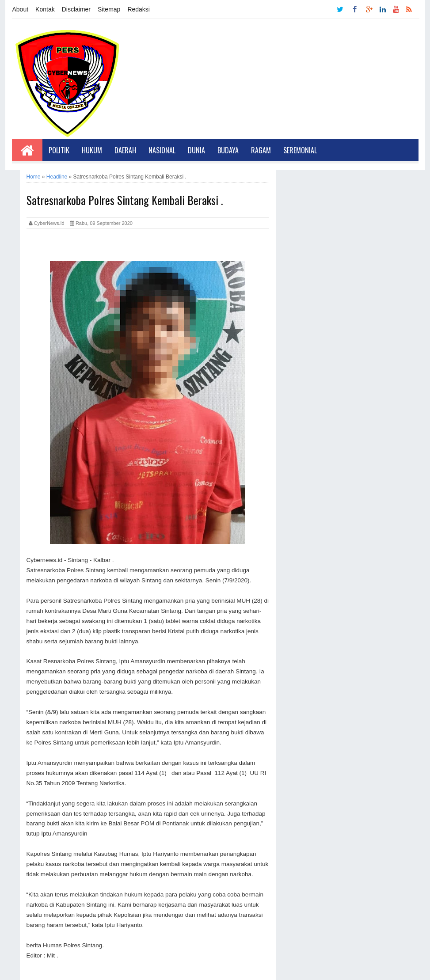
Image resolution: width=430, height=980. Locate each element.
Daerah (125, 150)
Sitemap (109, 9)
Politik (59, 150)
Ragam (261, 150)
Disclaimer (76, 9)
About (21, 9)
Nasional (162, 150)
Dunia (196, 150)
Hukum (92, 150)
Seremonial (300, 150)
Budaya (228, 150)
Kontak (45, 9)
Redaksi (139, 9)
